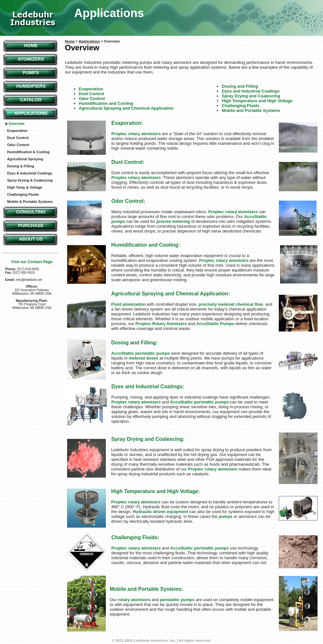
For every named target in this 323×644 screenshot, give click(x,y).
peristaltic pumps (177, 600)
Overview (17, 124)
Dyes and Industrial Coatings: (148, 386)
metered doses (144, 358)
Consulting (31, 212)
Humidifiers (31, 86)
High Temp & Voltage (25, 187)
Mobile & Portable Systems (30, 202)
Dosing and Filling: (135, 343)
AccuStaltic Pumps (215, 324)
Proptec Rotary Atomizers (161, 324)
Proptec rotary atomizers (136, 134)
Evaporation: (127, 123)
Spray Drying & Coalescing (30, 180)
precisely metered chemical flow (231, 304)
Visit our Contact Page (32, 262)
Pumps (31, 73)
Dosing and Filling (240, 86)
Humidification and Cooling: (146, 245)
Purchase (31, 225)
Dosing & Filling (21, 166)
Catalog (31, 100)
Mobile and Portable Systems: (146, 589)
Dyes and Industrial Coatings (251, 91)
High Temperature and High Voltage (257, 101)
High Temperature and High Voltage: (156, 491)
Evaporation (17, 131)
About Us (31, 239)
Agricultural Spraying (25, 159)
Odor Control (18, 145)
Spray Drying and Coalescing (251, 96)
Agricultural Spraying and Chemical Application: (171, 294)
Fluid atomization (129, 304)
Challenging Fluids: (135, 537)
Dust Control (18, 138)
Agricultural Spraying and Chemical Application (126, 108)
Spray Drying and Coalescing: (148, 439)
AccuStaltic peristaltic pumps (141, 353)
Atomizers (31, 59)
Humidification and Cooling (106, 103)
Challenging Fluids (23, 194)
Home (31, 45)
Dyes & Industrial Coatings (30, 173)
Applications (31, 113)
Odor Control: (128, 201)
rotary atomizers (134, 600)
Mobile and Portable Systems (251, 110)
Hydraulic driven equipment (161, 512)
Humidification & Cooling (28, 152)
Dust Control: (128, 162)
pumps (226, 516)
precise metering (173, 221)
